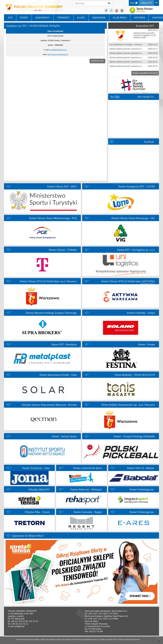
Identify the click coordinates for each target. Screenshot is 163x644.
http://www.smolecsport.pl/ (58, 54)
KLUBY (81, 18)
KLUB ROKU (120, 18)
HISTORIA (140, 18)
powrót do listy (97, 61)
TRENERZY (64, 18)
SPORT (24, 18)
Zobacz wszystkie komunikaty (145, 73)
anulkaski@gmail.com (58, 50)
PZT (134, 3)
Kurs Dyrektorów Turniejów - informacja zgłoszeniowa (132, 45)
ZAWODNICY (43, 18)
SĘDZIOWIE (99, 18)
